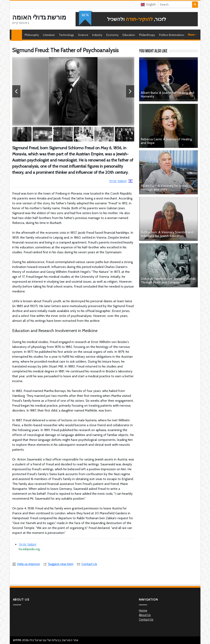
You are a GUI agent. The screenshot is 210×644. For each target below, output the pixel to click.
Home (18, 35)
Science (83, 35)
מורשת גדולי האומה (39, 17)
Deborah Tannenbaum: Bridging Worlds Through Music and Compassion (168, 281)
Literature (49, 35)
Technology (66, 35)
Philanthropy (147, 35)
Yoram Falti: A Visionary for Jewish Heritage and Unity (164, 188)
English (148, 4)
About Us (145, 615)
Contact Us (87, 564)
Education (129, 35)
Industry (97, 35)
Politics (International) (173, 35)
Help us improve (26, 564)
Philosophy (32, 35)
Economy (112, 35)
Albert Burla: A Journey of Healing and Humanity (167, 95)
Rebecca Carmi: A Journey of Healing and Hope (166, 141)
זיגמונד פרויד (121, 181)
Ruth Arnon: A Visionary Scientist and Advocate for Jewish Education (167, 234)
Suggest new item (58, 564)
